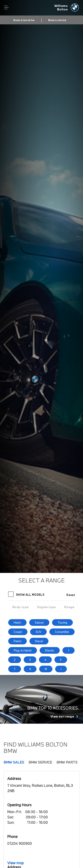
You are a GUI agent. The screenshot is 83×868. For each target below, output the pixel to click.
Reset (71, 595)
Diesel (39, 641)
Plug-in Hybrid (23, 650)
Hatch (17, 622)
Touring (62, 622)
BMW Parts (67, 762)
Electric (50, 650)
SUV (38, 632)
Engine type (46, 607)
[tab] (21, 607)
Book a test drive (24, 20)
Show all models (27, 594)
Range (69, 607)
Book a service (57, 20)
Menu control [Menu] (6, 8)
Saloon (39, 622)
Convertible (62, 632)
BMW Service (40, 762)
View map (15, 863)
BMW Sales (14, 762)
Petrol (17, 641)
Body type (21, 607)
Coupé (18, 632)
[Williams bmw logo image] (67, 8)
